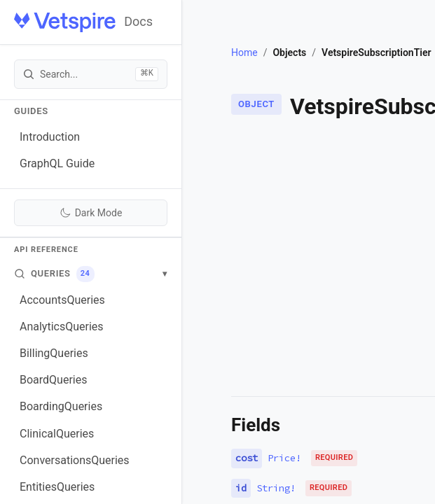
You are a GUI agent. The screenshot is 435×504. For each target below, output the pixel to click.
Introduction (50, 137)
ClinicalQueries (57, 434)
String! (276, 488)
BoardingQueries (61, 406)
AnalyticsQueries (62, 327)
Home (244, 52)
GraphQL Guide (57, 163)
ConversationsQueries (75, 460)
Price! (284, 458)
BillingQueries (54, 353)
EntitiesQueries (57, 487)
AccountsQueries (62, 300)
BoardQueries (53, 380)
